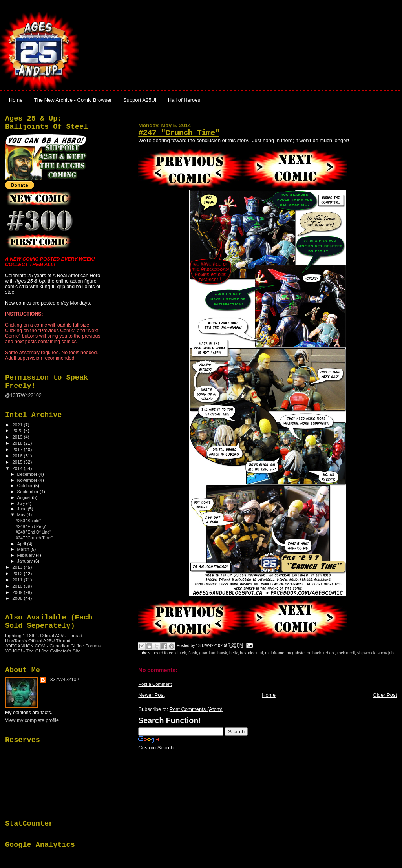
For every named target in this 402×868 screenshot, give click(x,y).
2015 (18, 462)
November (28, 480)
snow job (386, 653)
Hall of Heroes (184, 100)
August (25, 497)
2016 (18, 456)
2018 (18, 443)
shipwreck (366, 653)
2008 (18, 598)
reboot (329, 653)
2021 (18, 425)
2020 (18, 430)
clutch (181, 653)
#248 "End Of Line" (33, 532)
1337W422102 (63, 680)
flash (193, 653)
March (24, 549)
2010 (18, 586)
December (28, 474)
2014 (18, 468)
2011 (18, 580)
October (26, 486)
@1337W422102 (23, 395)
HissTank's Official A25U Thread (38, 640)
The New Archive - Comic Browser (73, 100)
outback (314, 653)
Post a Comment (155, 684)
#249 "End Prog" (31, 526)
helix (233, 653)
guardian (207, 653)
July (22, 503)
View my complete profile (32, 720)
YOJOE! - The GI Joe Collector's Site (43, 651)
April (22, 544)
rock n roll (346, 653)
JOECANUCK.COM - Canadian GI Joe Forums (53, 646)
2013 (18, 567)
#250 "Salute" (28, 521)
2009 (18, 592)
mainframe (275, 653)
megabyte (296, 653)
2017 (18, 449)
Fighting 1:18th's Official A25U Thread (44, 635)
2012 (18, 573)
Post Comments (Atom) (196, 709)
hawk (222, 653)
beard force (163, 653)
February (27, 555)
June (23, 509)
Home (16, 100)
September (29, 492)
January (26, 561)
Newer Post (151, 695)
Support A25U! (140, 100)
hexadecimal (251, 653)
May (22, 515)
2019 (18, 437)
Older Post (385, 695)
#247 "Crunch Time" (179, 133)
